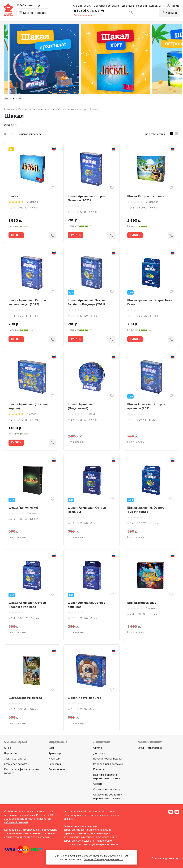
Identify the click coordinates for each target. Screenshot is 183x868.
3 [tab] (16, 98)
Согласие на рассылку (107, 789)
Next (20, 98)
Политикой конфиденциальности (103, 859)
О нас (8, 748)
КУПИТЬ (16, 235)
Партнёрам (11, 753)
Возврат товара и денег (108, 759)
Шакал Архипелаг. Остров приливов (87, 605)
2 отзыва (151, 608)
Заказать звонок (83, 15)
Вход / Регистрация (150, 748)
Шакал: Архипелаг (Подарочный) (81, 406)
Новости (142, 6)
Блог (52, 748)
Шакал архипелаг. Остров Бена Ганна (150, 302)
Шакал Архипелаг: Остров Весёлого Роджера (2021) (87, 302)
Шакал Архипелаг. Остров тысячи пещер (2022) (27, 302)
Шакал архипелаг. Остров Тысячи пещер (146, 510)
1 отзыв (32, 414)
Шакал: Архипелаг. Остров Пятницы (87, 510)
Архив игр (55, 753)
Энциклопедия (57, 769)
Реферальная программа (108, 764)
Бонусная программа (107, 6)
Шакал (13, 196)
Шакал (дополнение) (23, 508)
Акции (88, 6)
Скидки (77, 6)
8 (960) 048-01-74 (89, 11)
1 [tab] (11, 98)
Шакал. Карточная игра (25, 698)
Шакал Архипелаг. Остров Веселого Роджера (27, 605)
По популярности (30, 134)
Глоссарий (55, 764)
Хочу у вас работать (17, 764)
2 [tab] (14, 98)
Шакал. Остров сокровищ (146, 196)
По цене (9, 134)
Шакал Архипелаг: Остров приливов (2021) (146, 406)
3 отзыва (33, 202)
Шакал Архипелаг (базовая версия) (28, 406)
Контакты (155, 6)
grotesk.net (172, 858)
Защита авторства (15, 759)
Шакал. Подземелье (142, 603)
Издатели (54, 759)
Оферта (98, 784)
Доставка (128, 6)
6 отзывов (152, 202)
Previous (6, 98)
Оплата (98, 748)
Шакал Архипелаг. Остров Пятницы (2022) (87, 198)
